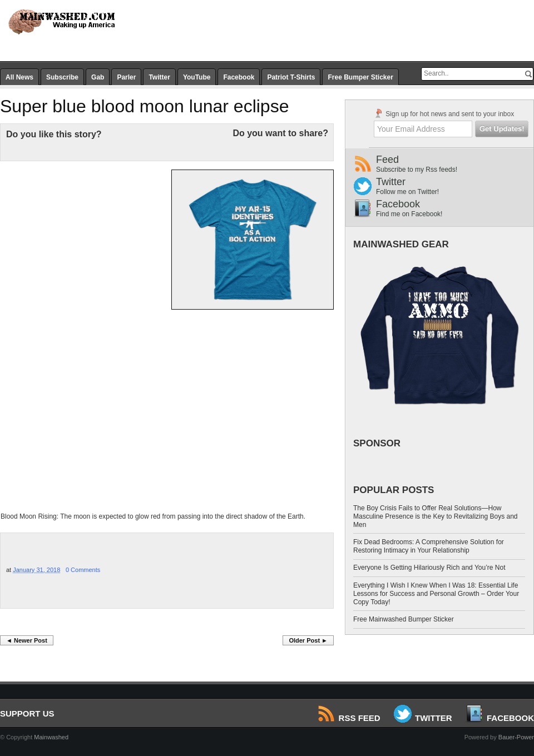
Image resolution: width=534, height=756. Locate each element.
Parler (126, 77)
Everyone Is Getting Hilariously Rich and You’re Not (429, 568)
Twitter (159, 77)
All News (19, 77)
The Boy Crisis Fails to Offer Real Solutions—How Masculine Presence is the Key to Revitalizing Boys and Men (435, 516)
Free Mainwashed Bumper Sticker (404, 619)
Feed (455, 164)
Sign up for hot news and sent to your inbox (444, 113)
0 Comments (83, 570)
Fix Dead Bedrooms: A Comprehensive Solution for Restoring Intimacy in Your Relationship (429, 546)
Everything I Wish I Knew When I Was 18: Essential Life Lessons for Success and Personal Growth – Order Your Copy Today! (436, 594)
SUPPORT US (27, 713)
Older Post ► (308, 640)
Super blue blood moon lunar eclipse (144, 106)
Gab (98, 77)
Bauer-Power (516, 737)
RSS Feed (350, 718)
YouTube (197, 77)
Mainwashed (51, 737)
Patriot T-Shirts (291, 77)
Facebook (239, 77)
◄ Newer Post (27, 640)
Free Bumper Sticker (360, 77)
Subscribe (62, 77)
